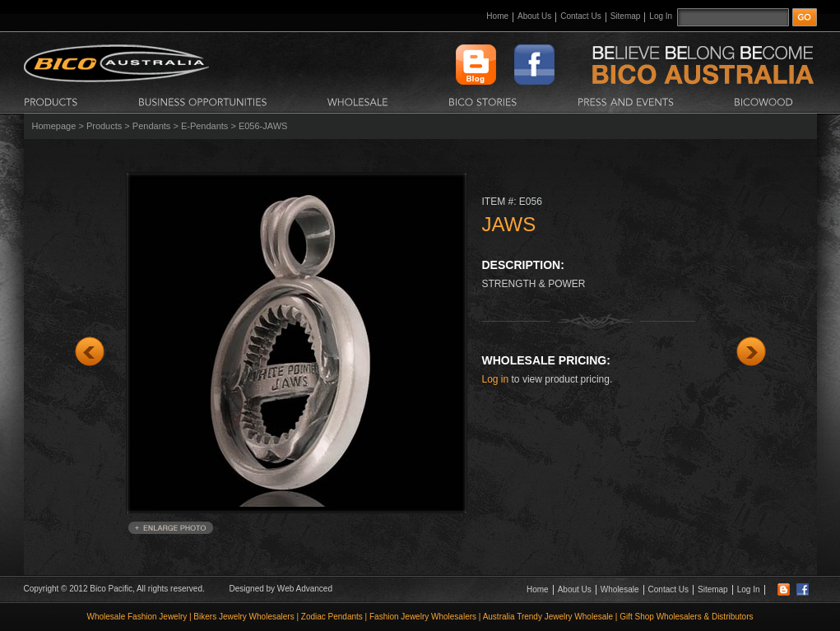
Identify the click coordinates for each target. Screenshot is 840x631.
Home (497, 16)
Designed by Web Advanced (281, 589)
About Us (534, 16)
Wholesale (620, 589)
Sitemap (626, 16)
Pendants (151, 126)
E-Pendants (204, 126)
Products (104, 126)
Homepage (54, 126)
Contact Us (580, 16)
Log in (496, 379)
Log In (661, 16)
